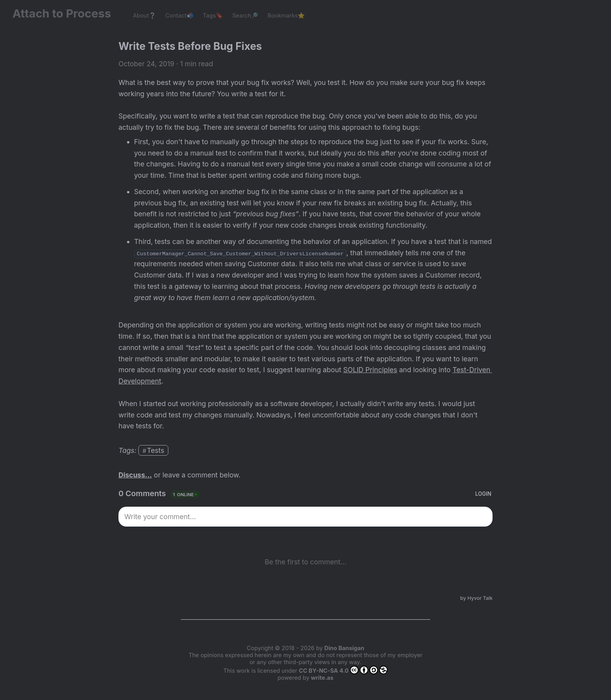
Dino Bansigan (344, 648)
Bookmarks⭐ (286, 16)
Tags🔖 (213, 16)
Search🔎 (245, 16)
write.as (322, 678)
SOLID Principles (370, 370)
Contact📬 (179, 16)
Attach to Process (66, 13)
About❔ (144, 16)
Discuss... (135, 475)
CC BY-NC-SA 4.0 (343, 670)
